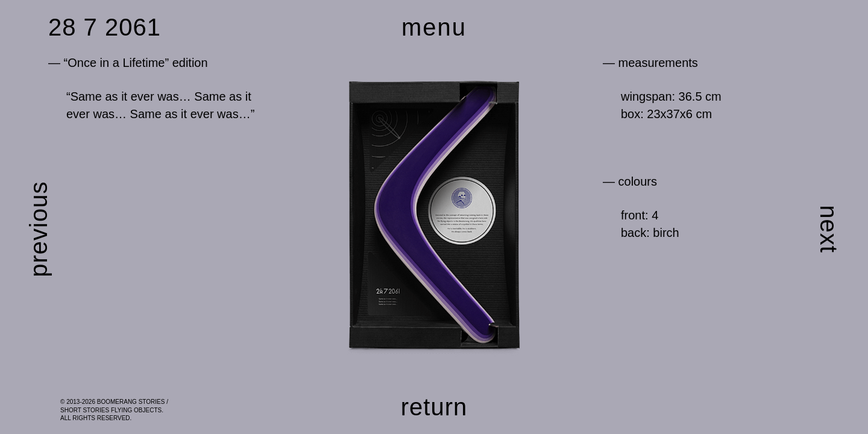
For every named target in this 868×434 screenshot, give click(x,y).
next (829, 229)
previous (39, 229)
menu (434, 27)
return (434, 407)
